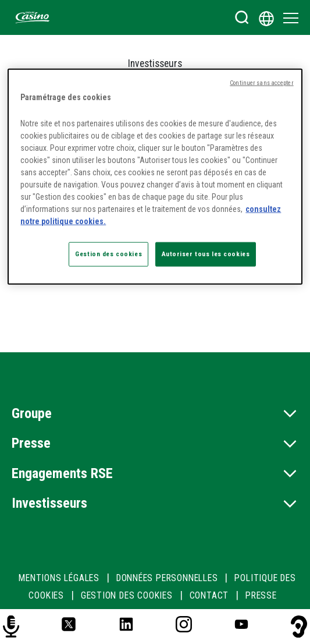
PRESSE (261, 595)
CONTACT (209, 595)
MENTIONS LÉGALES (59, 578)
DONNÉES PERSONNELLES (167, 578)
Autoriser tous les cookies (206, 254)
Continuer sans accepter (261, 83)
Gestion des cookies (127, 595)
